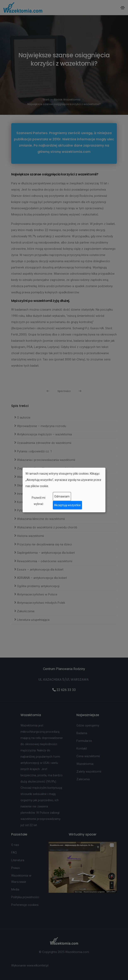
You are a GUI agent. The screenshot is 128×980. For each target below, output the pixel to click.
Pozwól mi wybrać (39, 501)
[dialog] (64, 490)
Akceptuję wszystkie (67, 505)
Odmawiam (62, 496)
